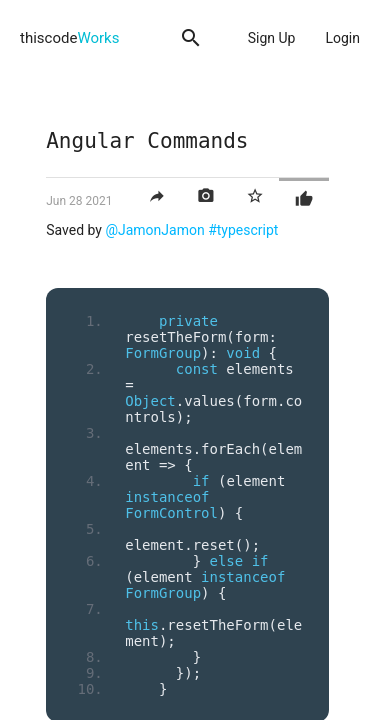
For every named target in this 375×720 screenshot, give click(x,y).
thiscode (69, 38)
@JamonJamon (154, 230)
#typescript (243, 230)
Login (342, 38)
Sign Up (272, 38)
